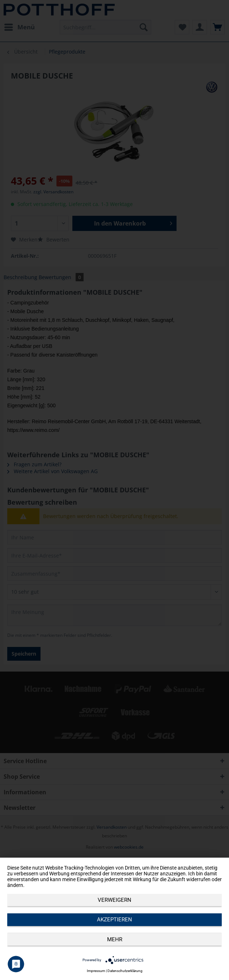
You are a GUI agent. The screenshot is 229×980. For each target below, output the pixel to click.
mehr (115, 939)
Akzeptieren (114, 920)
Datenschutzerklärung (125, 971)
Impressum (96, 971)
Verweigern (114, 900)
